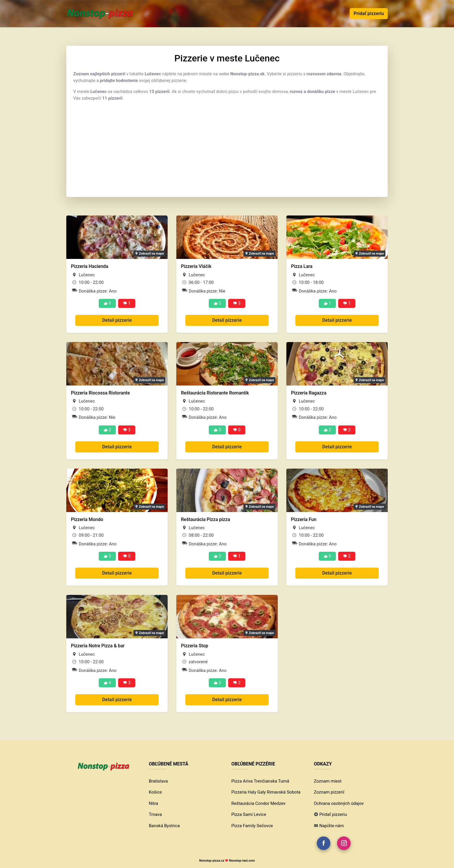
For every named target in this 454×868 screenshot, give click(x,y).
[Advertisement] (227, 147)
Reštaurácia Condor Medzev (258, 803)
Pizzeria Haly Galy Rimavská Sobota (266, 792)
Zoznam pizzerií (329, 792)
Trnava (155, 814)
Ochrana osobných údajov (339, 803)
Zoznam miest (328, 781)
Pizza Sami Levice (249, 814)
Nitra (153, 803)
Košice (155, 792)
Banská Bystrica (164, 826)
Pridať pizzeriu (369, 13)
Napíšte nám (332, 826)
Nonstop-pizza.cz (212, 861)
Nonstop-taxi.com (242, 861)
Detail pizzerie (117, 320)
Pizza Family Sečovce (252, 826)
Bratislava (158, 781)
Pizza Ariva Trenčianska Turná (260, 781)
